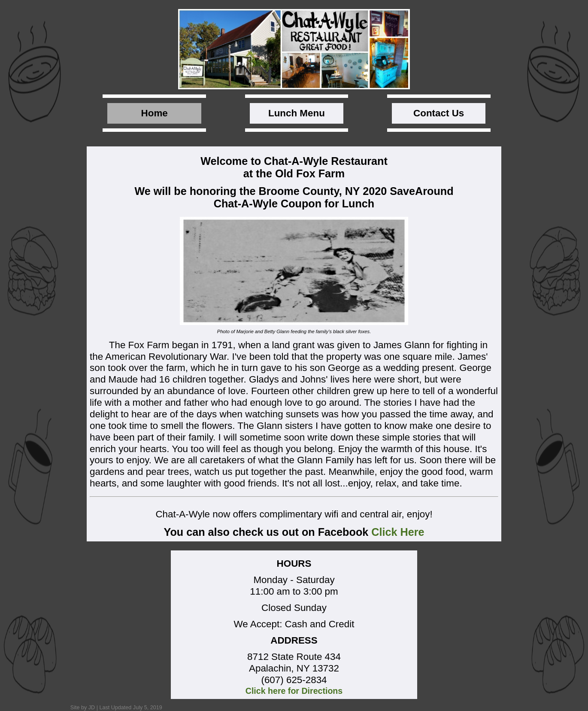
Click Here (398, 532)
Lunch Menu (297, 113)
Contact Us (439, 113)
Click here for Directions (294, 691)
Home (155, 113)
